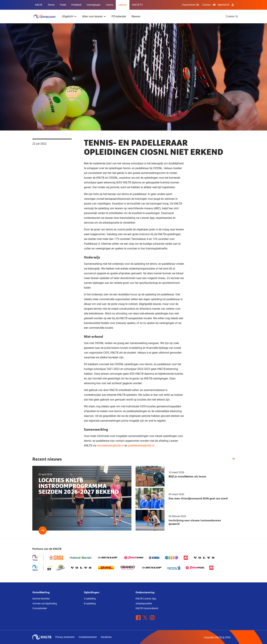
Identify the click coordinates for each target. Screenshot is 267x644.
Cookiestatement (88, 637)
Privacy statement (65, 637)
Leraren (123, 5)
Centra (109, 5)
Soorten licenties (41, 599)
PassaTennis (191, 5)
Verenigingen (94, 5)
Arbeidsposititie (144, 604)
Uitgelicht (68, 16)
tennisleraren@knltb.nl (110, 446)
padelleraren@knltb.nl (141, 446)
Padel (63, 5)
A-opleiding (90, 599)
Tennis (51, 5)
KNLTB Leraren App (146, 599)
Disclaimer (106, 637)
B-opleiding (90, 604)
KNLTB (39, 5)
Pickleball (76, 5)
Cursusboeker (40, 608)
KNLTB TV (137, 5)
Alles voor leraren (92, 16)
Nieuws (136, 16)
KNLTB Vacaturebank (147, 608)
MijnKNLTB (223, 5)
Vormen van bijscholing (45, 604)
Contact (207, 5)
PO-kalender (119, 16)
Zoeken (230, 16)
